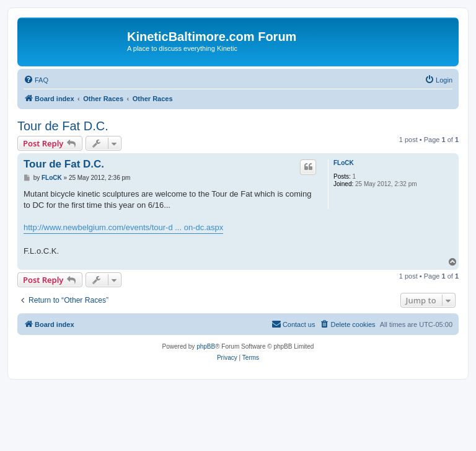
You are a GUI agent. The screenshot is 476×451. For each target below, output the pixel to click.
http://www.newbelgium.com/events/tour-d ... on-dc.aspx (123, 227)
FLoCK (344, 163)
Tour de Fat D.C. (63, 126)
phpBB (206, 346)
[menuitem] (36, 80)
